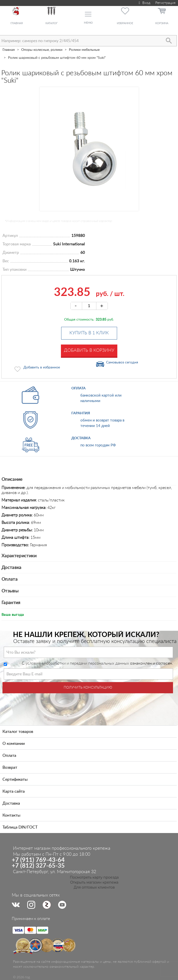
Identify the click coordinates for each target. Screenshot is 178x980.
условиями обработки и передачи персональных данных (77, 663)
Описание (12, 480)
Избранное (125, 23)
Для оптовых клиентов (94, 887)
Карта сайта (14, 791)
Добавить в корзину (89, 350)
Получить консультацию (88, 688)
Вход (144, 3)
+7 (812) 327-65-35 (38, 866)
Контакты (11, 815)
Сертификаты (15, 779)
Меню (88, 23)
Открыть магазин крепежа (94, 882)
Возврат (10, 768)
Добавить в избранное (42, 367)
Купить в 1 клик (89, 333)
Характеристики (19, 556)
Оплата (9, 579)
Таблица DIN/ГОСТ (20, 827)
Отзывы (10, 591)
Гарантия (11, 603)
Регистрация (165, 3)
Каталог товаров (18, 732)
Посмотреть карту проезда (94, 877)
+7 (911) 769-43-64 (38, 860)
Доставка (11, 568)
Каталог (52, 23)
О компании (14, 744)
